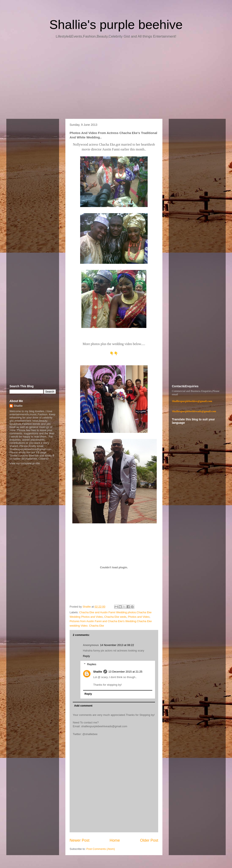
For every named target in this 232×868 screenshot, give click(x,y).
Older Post (149, 840)
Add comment (83, 706)
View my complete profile (25, 463)
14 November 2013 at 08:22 (117, 645)
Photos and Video (139, 617)
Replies (92, 664)
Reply (86, 656)
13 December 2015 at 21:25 (125, 672)
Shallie (98, 672)
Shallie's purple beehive (116, 25)
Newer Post (80, 840)
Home (115, 840)
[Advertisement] (116, 80)
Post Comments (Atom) (101, 849)
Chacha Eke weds (115, 617)
